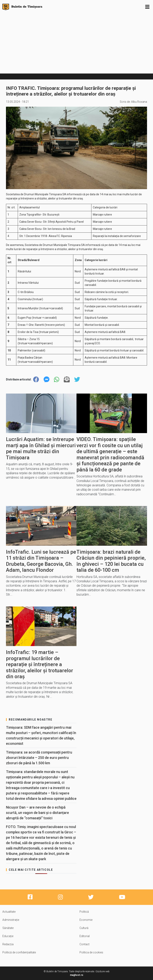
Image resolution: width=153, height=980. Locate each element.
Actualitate (9, 912)
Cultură (84, 928)
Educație (8, 936)
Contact (84, 944)
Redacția (8, 944)
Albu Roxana (139, 102)
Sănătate (8, 928)
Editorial (85, 936)
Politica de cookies (91, 952)
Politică (84, 912)
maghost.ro (77, 975)
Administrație (11, 920)
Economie (86, 920)
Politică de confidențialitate (19, 952)
